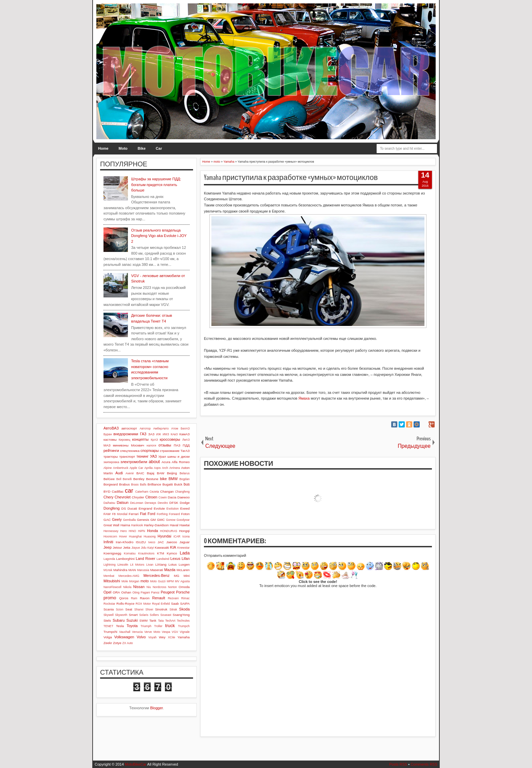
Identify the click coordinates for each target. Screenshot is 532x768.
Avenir (130, 473)
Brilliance (154, 484)
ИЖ (158, 434)
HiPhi (142, 531)
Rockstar (109, 604)
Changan (167, 491)
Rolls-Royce (125, 604)
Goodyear (183, 520)
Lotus (173, 564)
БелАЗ (185, 428)
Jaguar (185, 542)
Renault (159, 598)
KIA (173, 547)
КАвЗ (174, 434)
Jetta (127, 547)
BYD (107, 491)
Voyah (152, 637)
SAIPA (185, 604)
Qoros (124, 598)
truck (170, 626)
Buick (178, 484)
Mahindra (120, 570)
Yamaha (184, 637)
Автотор (145, 428)
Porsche (183, 592)
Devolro (163, 503)
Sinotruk (161, 609)
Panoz (155, 592)
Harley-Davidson (156, 525)
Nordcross (159, 587)
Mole (125, 581)
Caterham (142, 492)
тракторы (111, 456)
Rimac (185, 598)
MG (177, 576)
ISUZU (141, 542)
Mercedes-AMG (129, 576)
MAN (132, 570)
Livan (150, 565)
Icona (186, 536)
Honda (152, 531)
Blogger (157, 708)
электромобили (134, 462)
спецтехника (130, 451)
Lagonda (109, 559)
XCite (172, 637)
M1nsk (108, 570)
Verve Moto (152, 632)
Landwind (163, 559)
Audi (119, 473)
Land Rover (146, 559)
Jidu (144, 548)
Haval (174, 525)
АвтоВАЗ (111, 428)
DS (124, 508)
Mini (187, 576)
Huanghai (135, 536)
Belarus (185, 473)
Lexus (175, 559)
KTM (161, 553)
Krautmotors (146, 553)
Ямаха (304, 398)
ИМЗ (166, 434)
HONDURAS (169, 531)
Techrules (183, 621)
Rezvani (173, 598)
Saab (175, 604)
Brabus (124, 484)
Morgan (134, 581)
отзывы (165, 445)
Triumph (146, 626)
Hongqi (184, 531)
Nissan (139, 587)
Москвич (138, 445)
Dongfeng (112, 508)
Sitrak (173, 609)
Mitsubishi (112, 581)
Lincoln (123, 564)
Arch (165, 468)
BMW (173, 479)
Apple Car (136, 468)
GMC (161, 520)
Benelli (127, 479)
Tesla (120, 626)
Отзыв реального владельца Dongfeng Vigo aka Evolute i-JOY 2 (159, 236)
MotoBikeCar (136, 764)
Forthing (162, 514)
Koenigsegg (112, 553)
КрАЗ (154, 440)
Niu (149, 587)
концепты (140, 439)
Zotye (117, 643)
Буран (108, 434)
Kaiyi (150, 548)
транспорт (127, 456)
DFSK (174, 503)
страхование (170, 451)
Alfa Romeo (181, 462)
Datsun (123, 502)
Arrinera (175, 468)
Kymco (172, 553)
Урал (162, 456)
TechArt (170, 621)
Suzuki (132, 620)
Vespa (166, 632)
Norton (172, 587)
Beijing (172, 473)
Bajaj (151, 473)
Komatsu (130, 553)
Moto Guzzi (158, 581)
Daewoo (184, 497)
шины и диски (178, 456)
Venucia (137, 632)
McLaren (183, 570)
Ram (134, 598)
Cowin (163, 497)
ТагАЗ (185, 451)
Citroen (151, 497)
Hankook (137, 525)
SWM (144, 620)
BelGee (109, 479)
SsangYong (181, 615)
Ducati (132, 508)
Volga (108, 637)
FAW (107, 514)
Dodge (185, 503)
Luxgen (184, 564)
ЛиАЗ (186, 440)
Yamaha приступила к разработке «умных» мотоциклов (291, 178)
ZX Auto (127, 643)
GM (153, 520)
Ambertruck (121, 468)
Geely (117, 519)
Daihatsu (109, 503)
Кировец (125, 440)
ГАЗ (143, 434)
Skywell (109, 615)
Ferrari (134, 514)
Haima (125, 525)
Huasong (150, 536)
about (154, 462)
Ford (151, 514)
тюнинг (142, 456)
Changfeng (182, 492)
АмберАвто (161, 428)
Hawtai (185, 525)
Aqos (157, 468)
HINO (132, 531)
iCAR (177, 536)
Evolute (159, 508)
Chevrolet (123, 497)
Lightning (110, 565)
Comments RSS (424, 764)
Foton (185, 514)
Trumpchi (110, 632)
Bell (119, 479)
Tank (153, 620)
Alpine (108, 468)
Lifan (186, 559)
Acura (166, 462)
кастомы (110, 440)
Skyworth (121, 615)
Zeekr (108, 643)
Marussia (143, 570)
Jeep (108, 547)
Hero (124, 531)
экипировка (111, 462)
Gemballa (130, 520)
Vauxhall (125, 632)
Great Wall (111, 525)
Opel (107, 592)
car (129, 491)
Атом (175, 428)
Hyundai (164, 536)
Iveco (152, 542)
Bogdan (185, 479)
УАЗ (153, 456)
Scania (109, 609)
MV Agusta (182, 581)
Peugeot (168, 592)
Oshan (126, 592)
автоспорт (129, 428)
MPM (170, 581)
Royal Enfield (161, 604)
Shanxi (139, 609)
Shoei (149, 609)
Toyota (132, 626)
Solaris (144, 615)
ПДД (186, 445)
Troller (158, 626)
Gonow (171, 520)
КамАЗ (185, 434)
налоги (151, 445)
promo (110, 598)
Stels (107, 620)
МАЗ (107, 445)
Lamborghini (125, 559)
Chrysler (138, 497)
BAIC (140, 473)
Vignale (185, 632)
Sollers (154, 615)
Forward (174, 514)
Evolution (173, 509)
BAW (160, 473)
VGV (175, 632)
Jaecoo (172, 542)
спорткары (150, 451)
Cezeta (154, 492)
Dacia (172, 497)
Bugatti (168, 484)
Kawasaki (162, 547)
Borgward (111, 484)
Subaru (119, 620)
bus (187, 484)
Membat (109, 576)
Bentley (139, 479)
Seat (129, 609)
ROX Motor (143, 604)
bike (163, 479)
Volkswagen (124, 637)
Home (103, 148)
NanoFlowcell (112, 587)
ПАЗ (177, 445)
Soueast (166, 615)
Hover (123, 536)
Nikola (127, 587)
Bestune (152, 479)
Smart (133, 615)
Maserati (157, 570)
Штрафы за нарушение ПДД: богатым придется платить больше (156, 185)
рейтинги (111, 451)
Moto (123, 148)
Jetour (117, 547)
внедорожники (126, 434)
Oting (136, 592)
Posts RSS (398, 764)
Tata (161, 621)
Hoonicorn (110, 536)
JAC (161, 542)
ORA (116, 592)
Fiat (143, 514)
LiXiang (161, 564)
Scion (119, 609)
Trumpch (184, 626)
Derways (150, 503)
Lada (185, 553)
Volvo (141, 637)
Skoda (184, 609)
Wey (162, 637)
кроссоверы (170, 439)
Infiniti (108, 542)
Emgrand (145, 508)
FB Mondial (120, 514)
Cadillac (118, 491)
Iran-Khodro (125, 542)
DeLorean (137, 503)
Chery (108, 497)
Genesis (143, 520)
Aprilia (149, 468)
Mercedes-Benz (157, 575)
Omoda (184, 587)
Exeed (185, 508)
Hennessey (111, 531)
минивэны (121, 445)
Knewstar (183, 548)
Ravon (145, 598)
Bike (142, 148)
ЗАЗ (151, 434)
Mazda (170, 570)
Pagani (145, 592)
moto (145, 581)
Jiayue (136, 548)
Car (159, 148)
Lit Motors (137, 565)
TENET (108, 626)
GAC (107, 520)
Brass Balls (139, 484)
